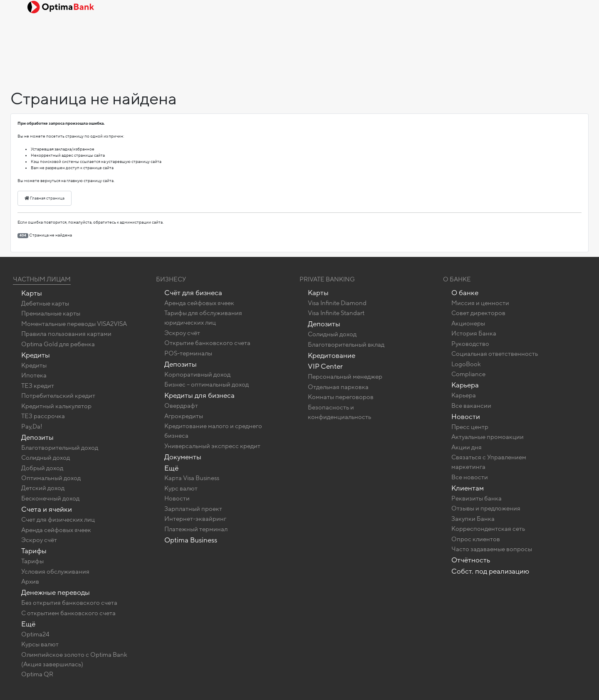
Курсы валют (40, 644)
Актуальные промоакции (488, 437)
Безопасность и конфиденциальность (339, 412)
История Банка (474, 333)
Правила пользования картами (66, 334)
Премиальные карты (51, 313)
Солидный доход (46, 458)
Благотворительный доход (60, 448)
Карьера (465, 385)
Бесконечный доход (50, 498)
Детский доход (43, 488)
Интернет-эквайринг (195, 519)
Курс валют (181, 488)
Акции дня (467, 447)
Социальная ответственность (495, 354)
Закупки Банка (473, 519)
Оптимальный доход (51, 478)
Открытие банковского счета (207, 343)
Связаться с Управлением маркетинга (489, 462)
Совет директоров (478, 313)
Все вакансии (471, 406)
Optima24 (35, 634)
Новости (177, 498)
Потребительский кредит (58, 396)
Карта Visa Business (192, 478)
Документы (183, 457)
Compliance (468, 374)
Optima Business (191, 540)
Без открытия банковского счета (69, 603)
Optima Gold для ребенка (58, 344)
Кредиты (36, 355)
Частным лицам (42, 279)
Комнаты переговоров (341, 397)
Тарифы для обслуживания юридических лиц (203, 318)
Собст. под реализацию (490, 571)
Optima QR (37, 674)
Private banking (327, 279)
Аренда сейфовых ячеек (56, 530)
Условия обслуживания (55, 572)
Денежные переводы (56, 593)
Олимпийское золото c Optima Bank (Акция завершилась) (74, 659)
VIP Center (325, 366)
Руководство (470, 344)
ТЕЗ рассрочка (43, 416)
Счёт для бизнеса (193, 293)
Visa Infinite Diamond (337, 303)
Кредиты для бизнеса (199, 396)
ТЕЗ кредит (38, 386)
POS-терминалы (188, 353)
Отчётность (471, 560)
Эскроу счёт (39, 540)
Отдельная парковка (338, 387)
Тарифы (34, 551)
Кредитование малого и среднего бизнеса (213, 431)
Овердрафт (181, 406)
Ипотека (34, 375)
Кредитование (332, 356)
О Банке (457, 279)
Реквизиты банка (476, 498)
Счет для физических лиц (58, 520)
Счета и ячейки (47, 509)
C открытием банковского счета (68, 613)
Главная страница (45, 198)
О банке (465, 293)
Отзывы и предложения (486, 508)
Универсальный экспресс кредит (212, 446)
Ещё (28, 624)
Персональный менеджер (345, 377)
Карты (32, 293)
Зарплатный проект (193, 509)
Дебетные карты (45, 303)
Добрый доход (42, 468)
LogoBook (466, 364)
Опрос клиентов (476, 539)
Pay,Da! (32, 426)
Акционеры (468, 323)
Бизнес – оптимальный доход (207, 385)
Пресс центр (470, 427)
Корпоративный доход (197, 375)
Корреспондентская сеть (488, 529)
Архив (30, 582)
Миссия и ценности (480, 303)
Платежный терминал (196, 529)
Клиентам (468, 488)
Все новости (470, 477)
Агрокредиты (184, 416)
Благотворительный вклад (346, 345)
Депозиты (37, 437)
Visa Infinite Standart (336, 313)
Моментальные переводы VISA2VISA (74, 324)
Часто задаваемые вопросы (492, 549)
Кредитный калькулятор (56, 406)
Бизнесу (171, 279)
